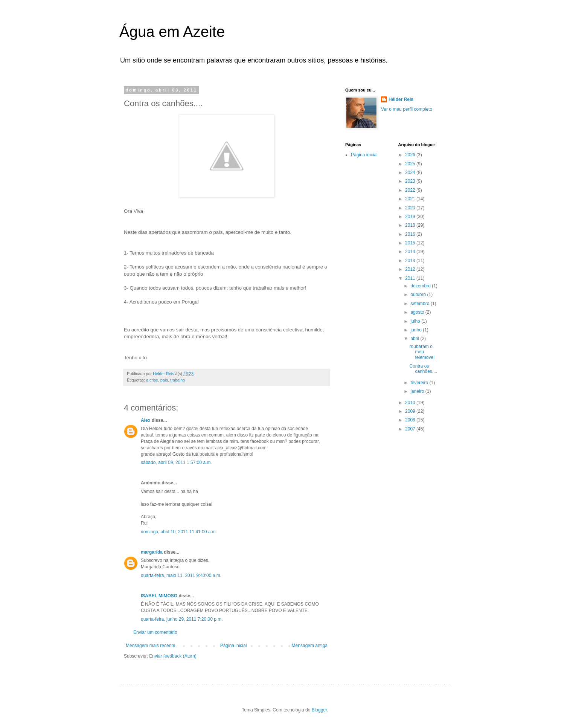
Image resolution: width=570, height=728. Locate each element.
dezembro (421, 286)
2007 (411, 429)
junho (417, 330)
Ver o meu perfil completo (407, 109)
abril (415, 339)
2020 (411, 208)
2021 (411, 199)
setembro (420, 304)
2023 (411, 181)
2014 (411, 252)
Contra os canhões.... (423, 369)
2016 (411, 234)
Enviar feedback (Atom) (173, 656)
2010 (411, 403)
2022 (411, 190)
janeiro (418, 391)
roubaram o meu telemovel (422, 352)
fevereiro (420, 383)
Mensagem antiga (310, 646)
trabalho (178, 380)
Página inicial (234, 646)
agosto (418, 312)
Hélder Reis (401, 99)
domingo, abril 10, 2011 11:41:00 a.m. (179, 532)
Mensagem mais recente (150, 646)
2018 (411, 225)
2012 (411, 269)
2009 (411, 411)
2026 (411, 155)
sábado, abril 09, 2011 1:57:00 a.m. (176, 462)
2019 (411, 217)
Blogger (319, 710)
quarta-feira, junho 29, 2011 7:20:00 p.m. (182, 619)
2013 (411, 261)
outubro (419, 295)
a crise (152, 380)
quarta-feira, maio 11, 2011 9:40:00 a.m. (181, 575)
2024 (411, 172)
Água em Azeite (172, 32)
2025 (411, 164)
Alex (146, 420)
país (164, 380)
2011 (411, 278)
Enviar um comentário (155, 632)
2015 (411, 243)
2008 (411, 420)
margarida (152, 552)
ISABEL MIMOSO (159, 596)
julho (416, 321)
